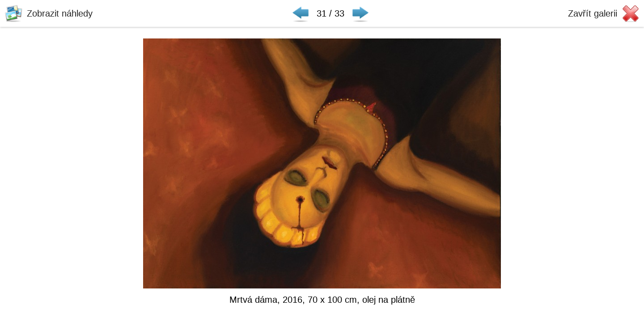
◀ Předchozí (301, 13)
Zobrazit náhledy (60, 13)
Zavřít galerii (593, 13)
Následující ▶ (360, 13)
